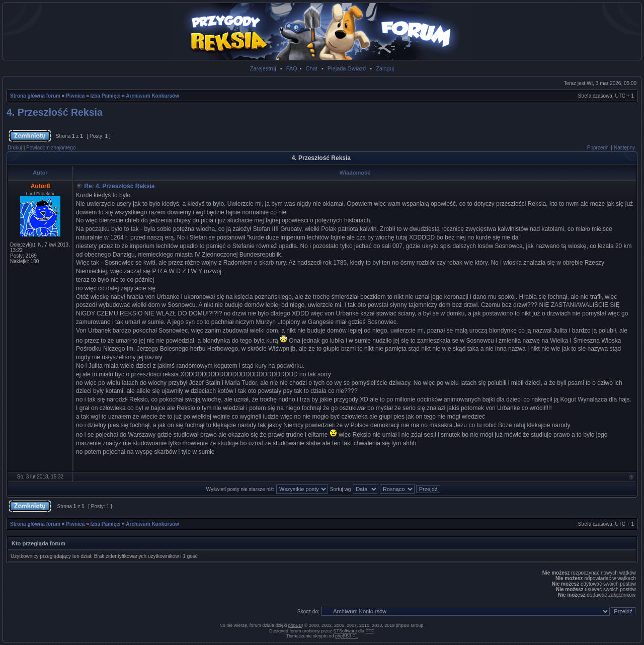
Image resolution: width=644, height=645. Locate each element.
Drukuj (15, 148)
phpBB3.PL (347, 636)
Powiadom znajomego (51, 148)
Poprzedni (598, 148)
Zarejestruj (263, 68)
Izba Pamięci (106, 96)
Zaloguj (385, 68)
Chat (312, 68)
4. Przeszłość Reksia (55, 112)
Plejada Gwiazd (347, 68)
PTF (370, 631)
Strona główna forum (35, 96)
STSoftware (345, 631)
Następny (624, 148)
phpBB (295, 625)
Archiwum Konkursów (152, 96)
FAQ (292, 68)
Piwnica (75, 96)
